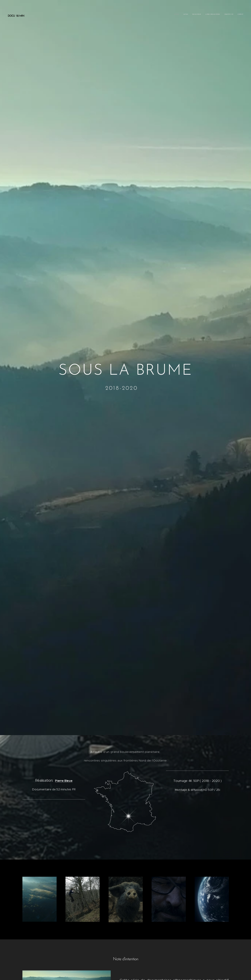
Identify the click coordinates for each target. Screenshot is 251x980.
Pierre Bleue (64, 781)
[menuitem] (222, 14)
